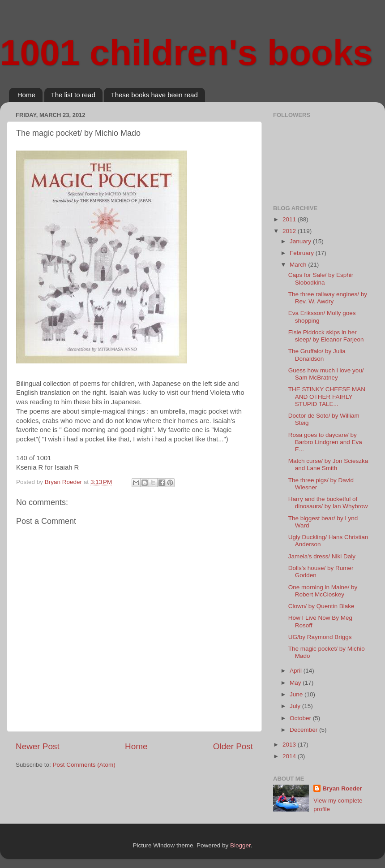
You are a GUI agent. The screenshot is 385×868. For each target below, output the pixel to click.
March (299, 265)
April (297, 671)
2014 (290, 756)
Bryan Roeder (342, 788)
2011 (290, 219)
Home (26, 95)
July (296, 706)
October (301, 718)
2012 (290, 231)
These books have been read (154, 95)
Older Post (233, 746)
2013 (290, 745)
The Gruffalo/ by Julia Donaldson (317, 355)
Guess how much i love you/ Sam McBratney (326, 374)
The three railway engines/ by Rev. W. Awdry (328, 298)
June (297, 694)
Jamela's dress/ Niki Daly (322, 556)
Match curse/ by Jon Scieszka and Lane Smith (328, 464)
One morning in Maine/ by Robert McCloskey (323, 591)
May (296, 683)
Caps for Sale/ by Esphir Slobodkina (321, 279)
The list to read (73, 95)
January (301, 241)
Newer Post (38, 746)
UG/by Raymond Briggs (320, 637)
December (304, 730)
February (303, 253)
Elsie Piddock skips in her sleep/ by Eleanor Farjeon (326, 336)
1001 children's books (186, 53)
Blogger (240, 845)
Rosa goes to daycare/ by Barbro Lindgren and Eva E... (325, 442)
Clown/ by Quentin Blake (321, 606)
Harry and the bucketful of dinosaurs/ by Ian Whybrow (328, 503)
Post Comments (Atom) (84, 765)
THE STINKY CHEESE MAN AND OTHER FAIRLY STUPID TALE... (327, 396)
